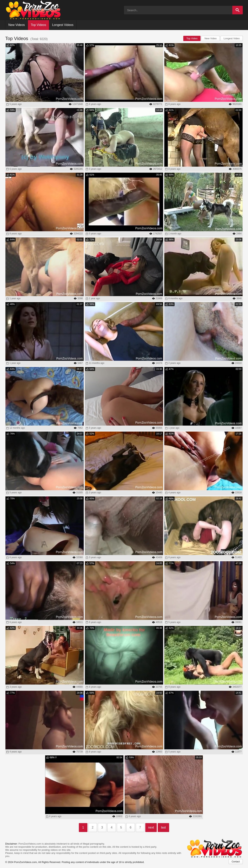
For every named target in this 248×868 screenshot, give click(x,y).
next (151, 827)
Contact (236, 862)
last (163, 827)
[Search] (238, 10)
